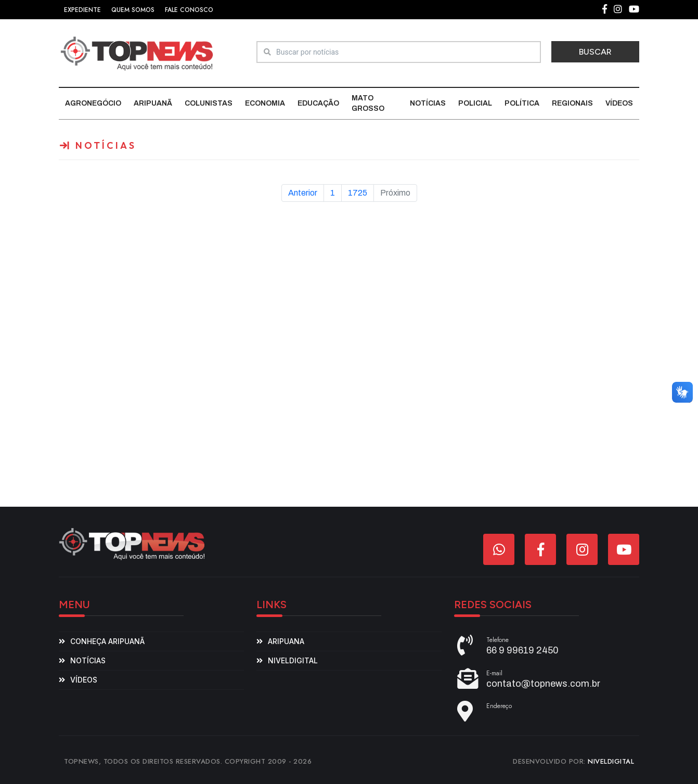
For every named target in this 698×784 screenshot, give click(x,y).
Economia (265, 103)
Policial (475, 103)
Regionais (572, 103)
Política (522, 103)
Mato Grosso (368, 103)
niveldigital (293, 660)
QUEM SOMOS (133, 10)
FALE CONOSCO (189, 10)
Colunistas (209, 103)
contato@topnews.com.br (543, 684)
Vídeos (619, 103)
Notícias (428, 103)
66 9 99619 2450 (522, 650)
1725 (358, 193)
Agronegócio (93, 103)
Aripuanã (153, 103)
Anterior (303, 193)
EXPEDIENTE (82, 10)
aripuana (286, 641)
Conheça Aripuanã (107, 641)
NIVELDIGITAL (611, 761)
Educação (318, 103)
